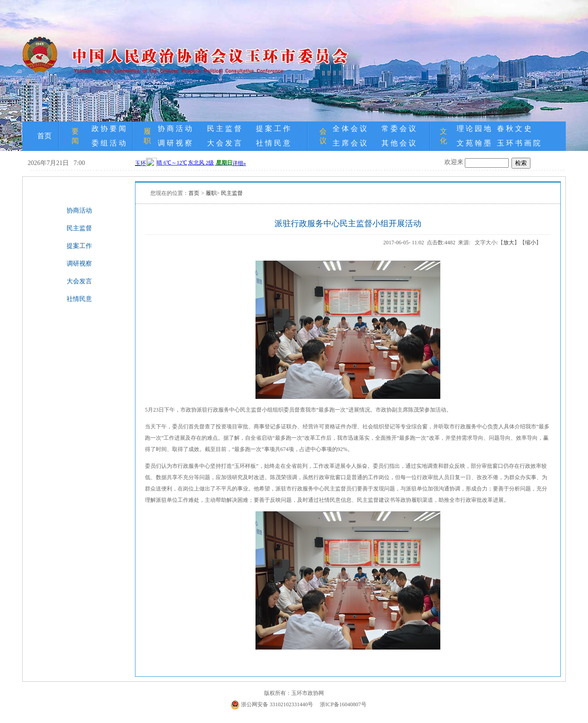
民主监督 (79, 228)
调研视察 (79, 264)
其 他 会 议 (399, 143)
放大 (509, 243)
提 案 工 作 (273, 129)
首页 (44, 136)
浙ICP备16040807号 (343, 704)
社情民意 (79, 299)
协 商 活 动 (175, 129)
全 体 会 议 (350, 129)
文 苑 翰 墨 (474, 143)
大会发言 (79, 281)
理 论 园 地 (474, 129)
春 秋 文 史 (514, 129)
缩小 (530, 243)
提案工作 (79, 246)
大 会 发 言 (224, 143)
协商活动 (79, 211)
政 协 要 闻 (109, 129)
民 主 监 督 (224, 129)
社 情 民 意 (273, 143)
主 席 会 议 (350, 143)
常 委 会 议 (399, 129)
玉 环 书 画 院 (519, 143)
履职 (211, 193)
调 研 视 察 (175, 143)
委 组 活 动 (109, 143)
